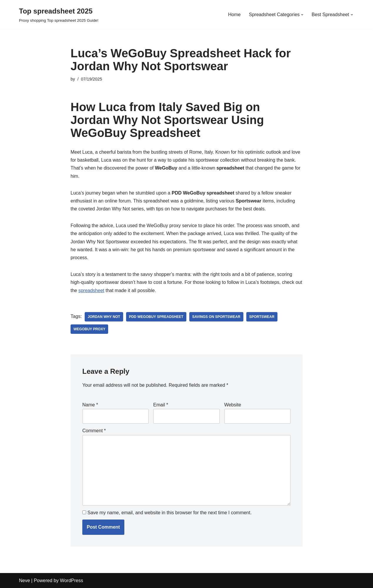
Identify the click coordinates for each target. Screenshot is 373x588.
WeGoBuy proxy (89, 329)
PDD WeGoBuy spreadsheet (156, 317)
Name (90, 405)
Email (161, 405)
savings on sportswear (216, 317)
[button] (302, 15)
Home (234, 15)
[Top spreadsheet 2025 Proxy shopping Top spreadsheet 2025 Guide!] (59, 15)
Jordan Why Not (104, 317)
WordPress (72, 581)
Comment (94, 431)
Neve (25, 581)
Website (233, 405)
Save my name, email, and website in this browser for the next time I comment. (169, 513)
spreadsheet (91, 290)
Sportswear (262, 317)
